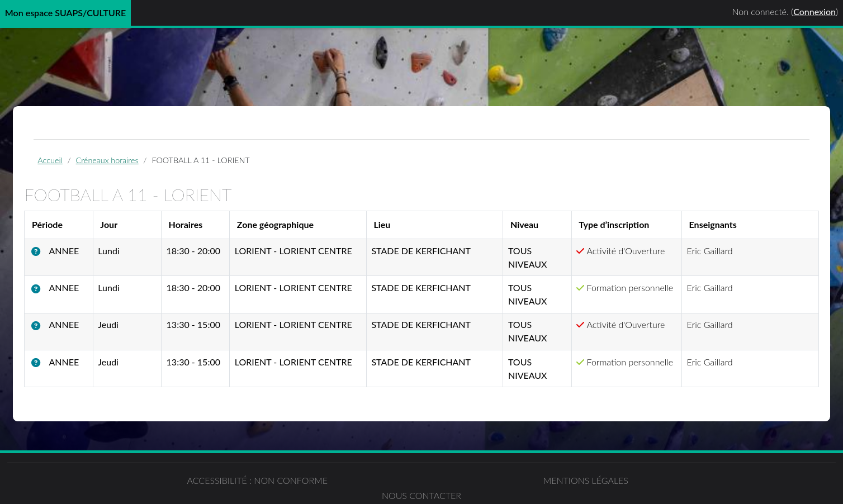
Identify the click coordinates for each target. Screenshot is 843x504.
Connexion (814, 11)
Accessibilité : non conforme (211, 486)
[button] (57, 256)
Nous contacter (632, 486)
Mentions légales (421, 486)
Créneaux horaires (124, 163)
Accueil (67, 163)
